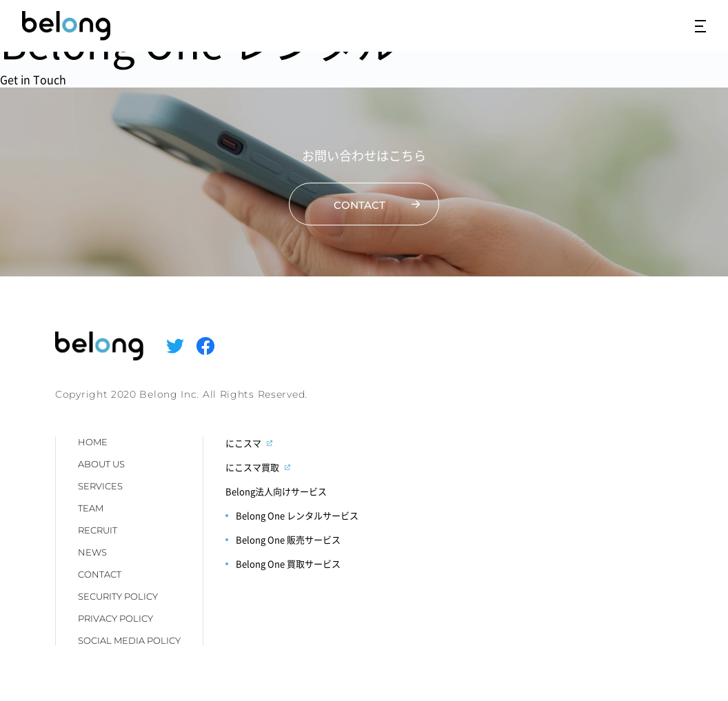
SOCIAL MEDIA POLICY (129, 640)
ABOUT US (101, 464)
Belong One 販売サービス (288, 539)
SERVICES (100, 486)
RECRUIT (98, 530)
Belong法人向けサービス (276, 491)
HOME (93, 442)
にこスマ (243, 443)
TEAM (91, 508)
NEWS (92, 552)
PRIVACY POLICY (115, 618)
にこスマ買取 (252, 467)
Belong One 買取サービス (288, 563)
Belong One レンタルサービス (297, 515)
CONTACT (100, 574)
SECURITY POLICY (118, 596)
